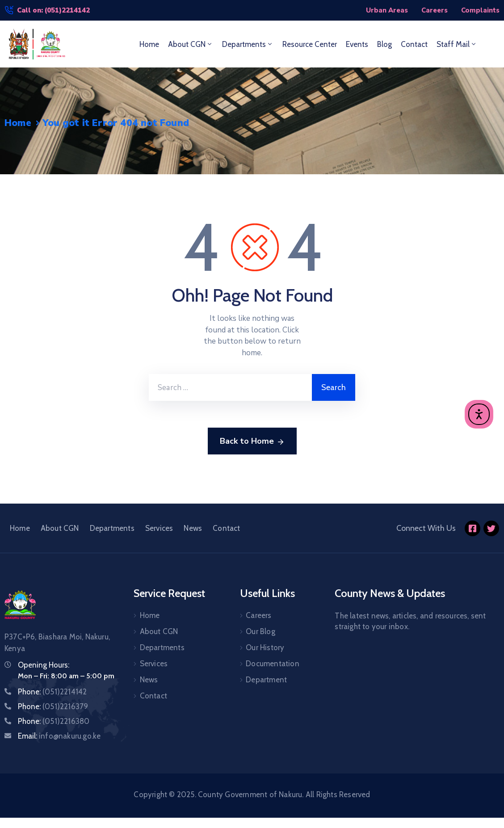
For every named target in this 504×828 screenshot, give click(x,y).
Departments (248, 44)
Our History (265, 647)
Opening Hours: (44, 665)
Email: (59, 736)
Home (149, 44)
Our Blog (260, 631)
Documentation (273, 664)
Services (159, 528)
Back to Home (252, 441)
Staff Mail (457, 44)
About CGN (191, 44)
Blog (384, 44)
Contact (414, 44)
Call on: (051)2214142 (53, 10)
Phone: (52, 692)
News (193, 528)
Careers (258, 615)
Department (266, 680)
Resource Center (310, 44)
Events (357, 44)
